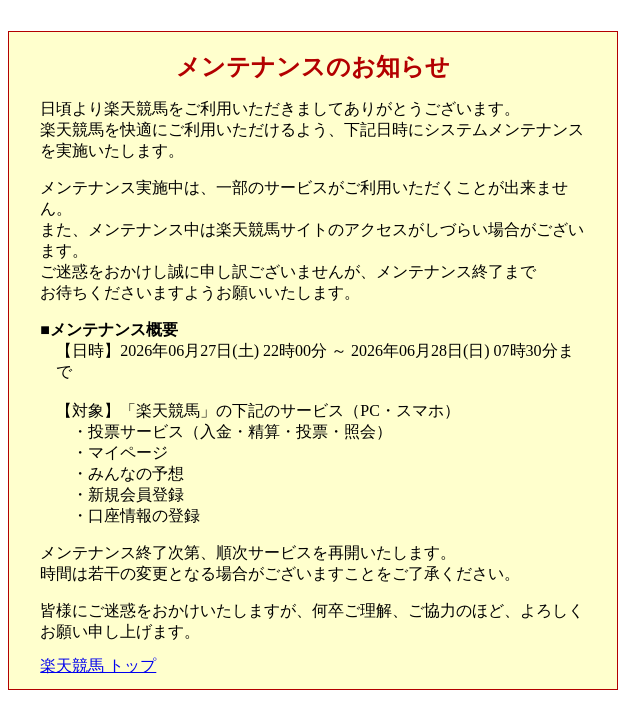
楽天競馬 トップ (98, 665)
